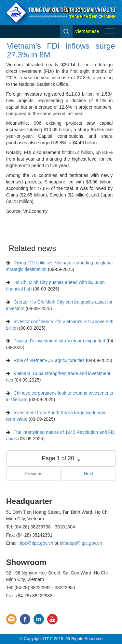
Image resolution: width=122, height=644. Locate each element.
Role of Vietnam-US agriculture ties (49, 360)
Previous (34, 474)
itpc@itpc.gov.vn (37, 543)
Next (88, 474)
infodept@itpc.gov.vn (81, 543)
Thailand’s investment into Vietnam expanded (59, 341)
